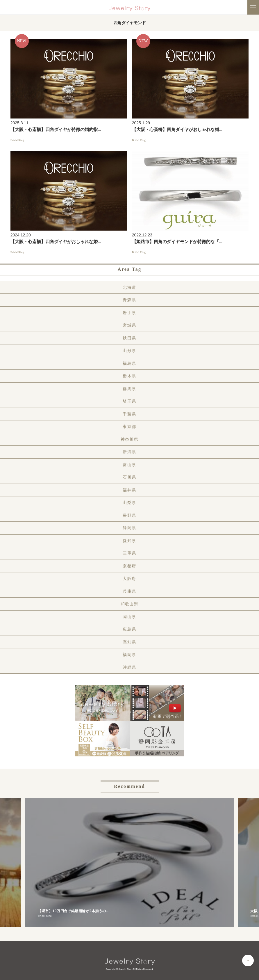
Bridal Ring (17, 140)
